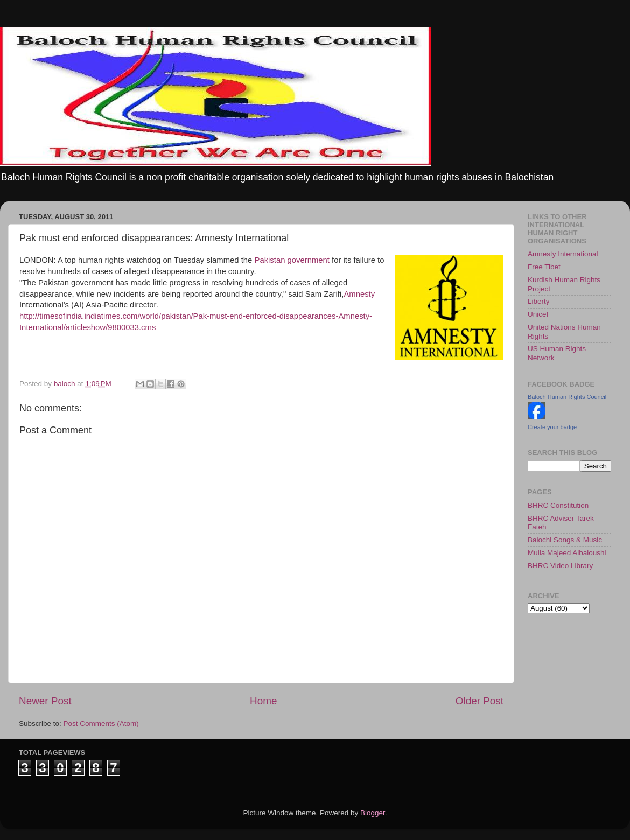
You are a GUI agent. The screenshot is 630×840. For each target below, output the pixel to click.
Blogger (373, 813)
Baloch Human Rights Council (567, 397)
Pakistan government (292, 260)
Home (263, 701)
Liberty (539, 301)
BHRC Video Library (560, 566)
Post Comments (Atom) (101, 723)
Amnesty (359, 294)
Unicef (538, 314)
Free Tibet (544, 267)
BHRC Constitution (558, 505)
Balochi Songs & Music (565, 540)
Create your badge (552, 427)
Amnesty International (563, 254)
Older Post (479, 701)
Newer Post (45, 701)
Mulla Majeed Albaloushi (567, 553)
